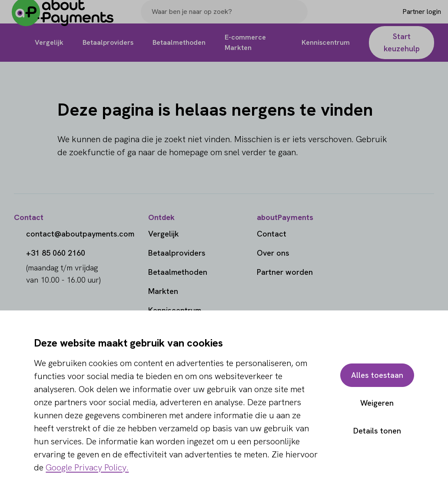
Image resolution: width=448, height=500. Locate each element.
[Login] (407, 19)
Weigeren (377, 403)
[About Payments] (70, 19)
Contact (272, 234)
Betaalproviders (177, 253)
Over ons (273, 253)
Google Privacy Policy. (87, 467)
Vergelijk (164, 234)
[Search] (297, 19)
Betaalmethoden (178, 272)
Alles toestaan (377, 375)
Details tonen (377, 431)
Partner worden (285, 272)
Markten (163, 291)
